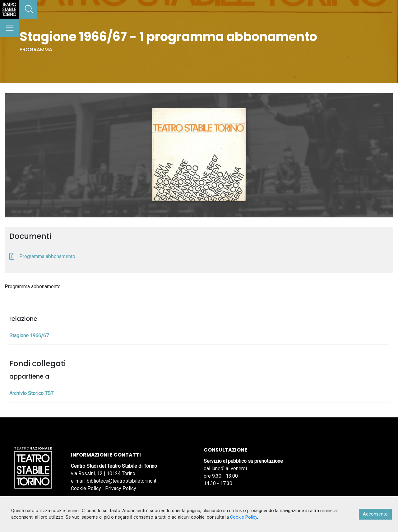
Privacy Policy (121, 488)
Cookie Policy (86, 488)
